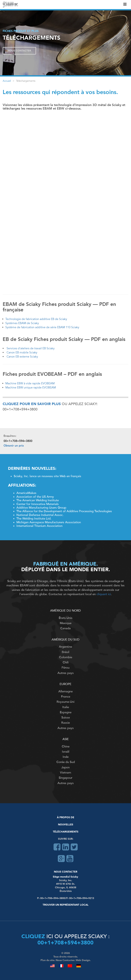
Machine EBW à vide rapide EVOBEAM (30, 383)
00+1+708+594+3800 (65, 943)
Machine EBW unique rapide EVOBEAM (31, 388)
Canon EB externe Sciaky (22, 357)
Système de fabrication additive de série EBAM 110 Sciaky (42, 327)
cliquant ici (104, 594)
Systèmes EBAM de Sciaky (22, 323)
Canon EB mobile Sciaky (22, 353)
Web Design (83, 960)
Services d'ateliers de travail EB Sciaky (31, 348)
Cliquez (33, 937)
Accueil (7, 81)
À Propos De (66, 818)
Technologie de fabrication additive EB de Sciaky (36, 319)
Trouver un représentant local (66, 905)
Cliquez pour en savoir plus (32, 404)
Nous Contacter (19, 51)
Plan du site (47, 960)
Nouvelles (66, 825)
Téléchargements (66, 832)
